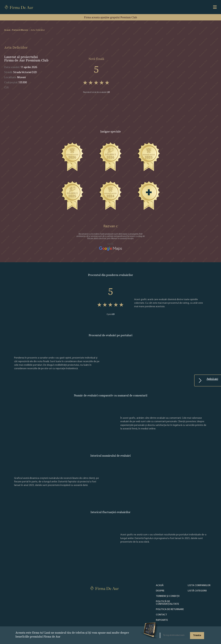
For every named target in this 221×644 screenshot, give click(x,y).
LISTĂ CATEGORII (197, 591)
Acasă (160, 586)
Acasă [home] (7, 30)
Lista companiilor (199, 586)
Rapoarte (162, 620)
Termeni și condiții (168, 596)
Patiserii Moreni (20, 30)
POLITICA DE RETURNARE (170, 609)
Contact (161, 615)
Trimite (197, 635)
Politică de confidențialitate (167, 603)
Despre (160, 591)
